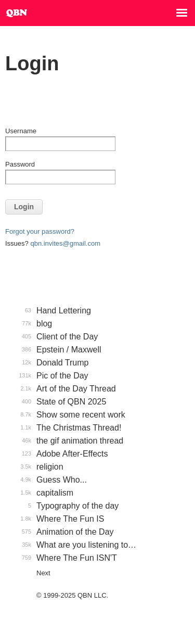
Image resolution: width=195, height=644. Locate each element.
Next (43, 573)
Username (21, 131)
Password (20, 164)
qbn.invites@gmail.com (65, 243)
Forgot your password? (40, 231)
